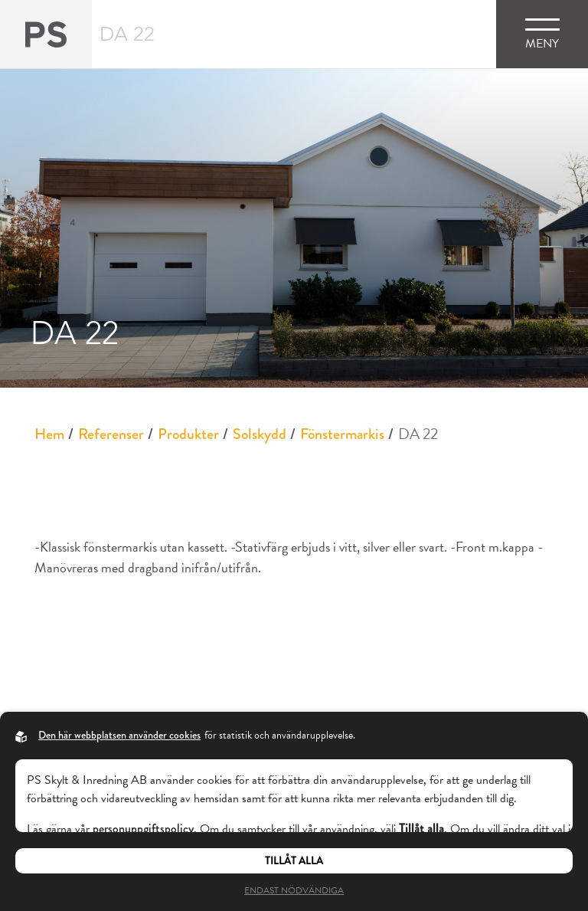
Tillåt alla (294, 861)
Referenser (111, 434)
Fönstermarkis (342, 434)
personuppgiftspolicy (143, 829)
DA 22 (418, 434)
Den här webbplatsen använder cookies (119, 735)
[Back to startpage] (46, 34)
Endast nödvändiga (294, 890)
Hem (49, 434)
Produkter (188, 434)
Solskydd (260, 434)
